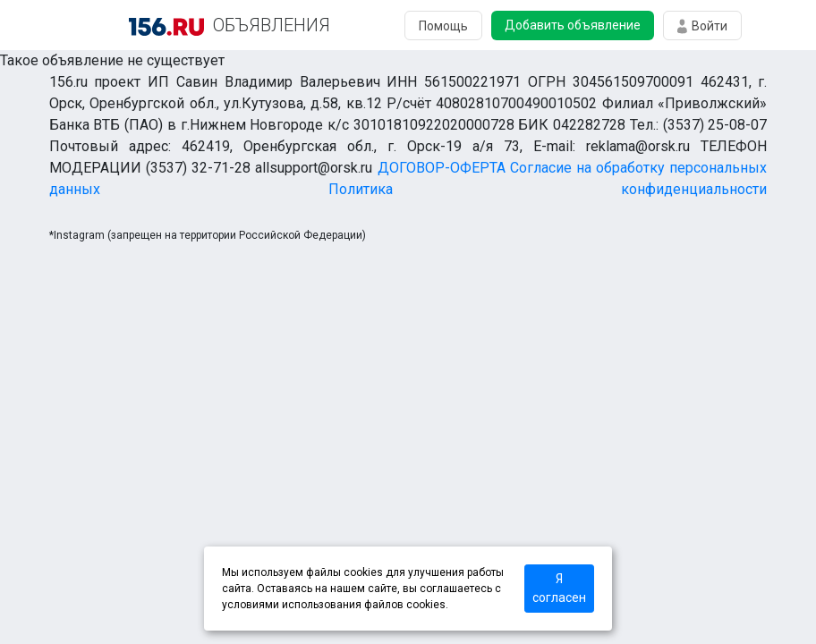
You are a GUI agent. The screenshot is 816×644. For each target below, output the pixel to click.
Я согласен (559, 588)
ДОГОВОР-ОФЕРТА (442, 168)
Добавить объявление (573, 25)
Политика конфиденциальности (548, 189)
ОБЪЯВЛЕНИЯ (272, 25)
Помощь (443, 26)
